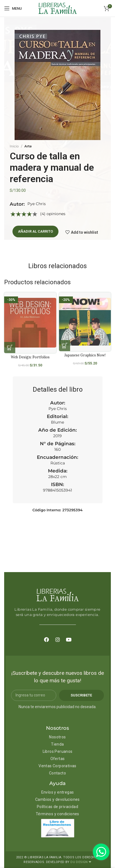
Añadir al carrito (35, 231)
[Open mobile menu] (13, 8)
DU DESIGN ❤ (81, 862)
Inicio (14, 146)
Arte (28, 146)
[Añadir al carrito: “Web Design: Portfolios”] (10, 348)
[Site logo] (58, 8)
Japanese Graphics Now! (85, 355)
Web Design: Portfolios (30, 357)
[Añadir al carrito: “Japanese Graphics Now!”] (65, 346)
